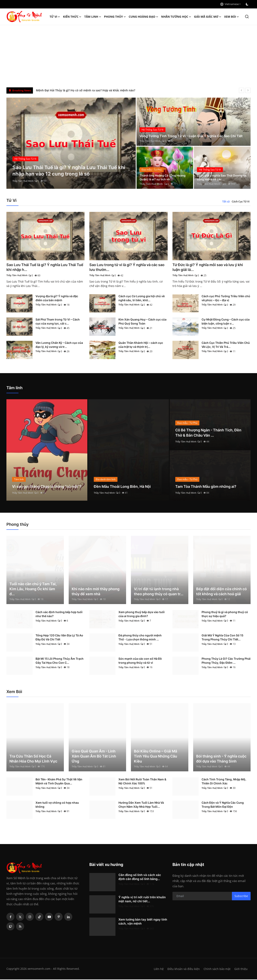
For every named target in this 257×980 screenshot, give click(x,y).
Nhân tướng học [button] (176, 17)
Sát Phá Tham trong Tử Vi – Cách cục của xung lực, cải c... (58, 322)
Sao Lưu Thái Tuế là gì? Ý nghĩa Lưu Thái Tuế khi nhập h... (45, 267)
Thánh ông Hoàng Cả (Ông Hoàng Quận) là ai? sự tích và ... (164, 177)
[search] (247, 17)
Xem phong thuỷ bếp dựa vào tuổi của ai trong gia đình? (142, 615)
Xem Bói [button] (232, 17)
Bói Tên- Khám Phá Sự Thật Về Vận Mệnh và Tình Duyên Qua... (59, 782)
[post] (71, 143)
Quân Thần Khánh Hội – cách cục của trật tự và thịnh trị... (141, 345)
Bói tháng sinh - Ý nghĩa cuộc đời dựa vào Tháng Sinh (221, 759)
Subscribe (241, 897)
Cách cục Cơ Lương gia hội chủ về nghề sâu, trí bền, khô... (142, 299)
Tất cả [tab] (226, 201)
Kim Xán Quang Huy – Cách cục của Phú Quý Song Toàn (142, 322)
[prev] (242, 90)
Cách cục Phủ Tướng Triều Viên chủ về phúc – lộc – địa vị (226, 299)
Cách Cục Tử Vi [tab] (241, 201)
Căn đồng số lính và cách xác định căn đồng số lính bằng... (140, 877)
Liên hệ (157, 969)
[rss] (20, 927)
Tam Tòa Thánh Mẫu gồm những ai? (209, 487)
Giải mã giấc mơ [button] (208, 17)
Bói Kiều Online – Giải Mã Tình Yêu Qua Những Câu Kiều (156, 757)
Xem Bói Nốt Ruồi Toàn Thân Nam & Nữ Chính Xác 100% (142, 782)
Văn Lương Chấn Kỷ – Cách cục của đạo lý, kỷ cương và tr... (59, 345)
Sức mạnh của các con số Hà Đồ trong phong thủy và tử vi (140, 661)
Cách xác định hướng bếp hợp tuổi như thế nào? (59, 615)
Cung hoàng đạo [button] (144, 17)
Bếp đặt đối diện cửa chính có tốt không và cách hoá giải (221, 592)
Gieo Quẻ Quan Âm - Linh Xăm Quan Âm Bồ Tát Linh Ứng (94, 757)
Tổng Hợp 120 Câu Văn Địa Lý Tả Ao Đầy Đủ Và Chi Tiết (59, 638)
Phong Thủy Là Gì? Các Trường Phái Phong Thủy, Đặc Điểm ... (226, 661)
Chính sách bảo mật (217, 969)
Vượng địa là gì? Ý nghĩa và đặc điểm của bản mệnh (57, 299)
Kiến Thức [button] (72, 17)
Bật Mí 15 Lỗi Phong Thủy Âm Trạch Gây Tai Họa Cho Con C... (60, 661)
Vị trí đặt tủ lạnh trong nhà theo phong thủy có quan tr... (159, 592)
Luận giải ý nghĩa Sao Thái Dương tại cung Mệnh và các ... (221, 177)
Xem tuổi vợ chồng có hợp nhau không (57, 805)
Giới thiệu (241, 969)
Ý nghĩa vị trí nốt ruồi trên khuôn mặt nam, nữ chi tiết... (142, 900)
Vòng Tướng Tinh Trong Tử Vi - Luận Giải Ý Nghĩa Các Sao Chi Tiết (192, 133)
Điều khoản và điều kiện (183, 969)
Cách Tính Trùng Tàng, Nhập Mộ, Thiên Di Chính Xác (224, 782)
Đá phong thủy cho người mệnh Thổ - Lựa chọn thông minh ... (140, 638)
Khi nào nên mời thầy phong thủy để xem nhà (96, 592)
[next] (248, 90)
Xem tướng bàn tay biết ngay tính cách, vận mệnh (143, 922)
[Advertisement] (128, 55)
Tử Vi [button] (55, 17)
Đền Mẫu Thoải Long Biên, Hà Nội (125, 487)
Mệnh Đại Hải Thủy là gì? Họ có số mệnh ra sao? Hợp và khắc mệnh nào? (86, 90)
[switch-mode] (248, 4)
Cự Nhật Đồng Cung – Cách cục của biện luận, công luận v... (226, 322)
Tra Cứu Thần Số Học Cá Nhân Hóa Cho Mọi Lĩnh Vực (33, 759)
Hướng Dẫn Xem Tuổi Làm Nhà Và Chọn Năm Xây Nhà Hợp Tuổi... (141, 805)
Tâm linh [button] (93, 17)
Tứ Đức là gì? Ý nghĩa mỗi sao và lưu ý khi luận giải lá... (209, 267)
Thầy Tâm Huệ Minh (24, 181)
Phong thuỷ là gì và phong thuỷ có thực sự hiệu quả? (225, 615)
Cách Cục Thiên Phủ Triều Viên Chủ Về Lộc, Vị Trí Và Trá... (226, 345)
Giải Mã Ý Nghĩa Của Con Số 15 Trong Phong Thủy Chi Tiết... (222, 638)
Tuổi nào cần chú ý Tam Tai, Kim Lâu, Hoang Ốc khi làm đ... (33, 590)
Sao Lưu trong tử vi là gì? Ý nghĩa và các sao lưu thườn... (128, 267)
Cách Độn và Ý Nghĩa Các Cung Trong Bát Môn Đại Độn (223, 805)
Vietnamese (229, 4)
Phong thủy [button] (115, 17)
